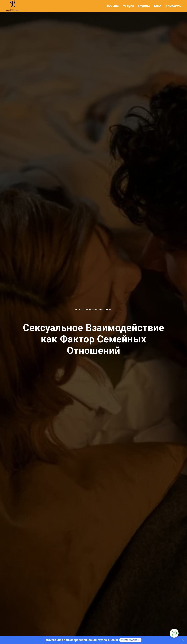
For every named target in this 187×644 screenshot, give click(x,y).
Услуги (128, 6)
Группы (144, 6)
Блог (158, 6)
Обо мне (112, 6)
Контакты (173, 6)
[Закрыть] (183, 640)
